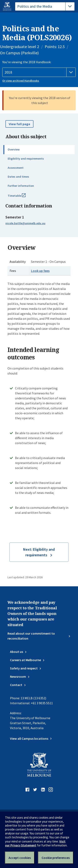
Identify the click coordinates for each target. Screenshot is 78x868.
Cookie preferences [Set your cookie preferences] (56, 858)
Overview (14, 149)
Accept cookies (20, 858)
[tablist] (45, 6)
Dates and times (18, 177)
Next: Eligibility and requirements (39, 552)
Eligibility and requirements (26, 159)
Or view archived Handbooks (21, 81)
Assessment (16, 168)
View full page (19, 124)
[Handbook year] (39, 72)
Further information (21, 186)
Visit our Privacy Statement (35, 843)
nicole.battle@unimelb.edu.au (25, 223)
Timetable (21, 197)
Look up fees (40, 271)
